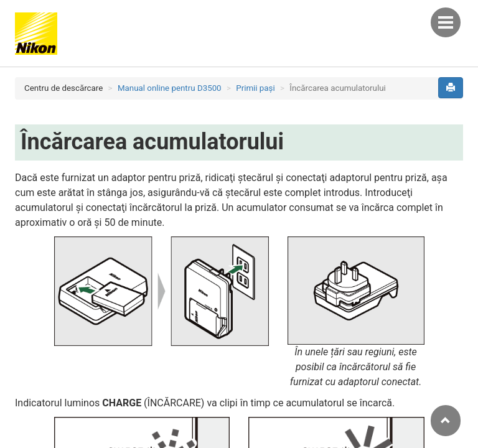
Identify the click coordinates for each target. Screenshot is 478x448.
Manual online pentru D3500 (170, 88)
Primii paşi (255, 88)
